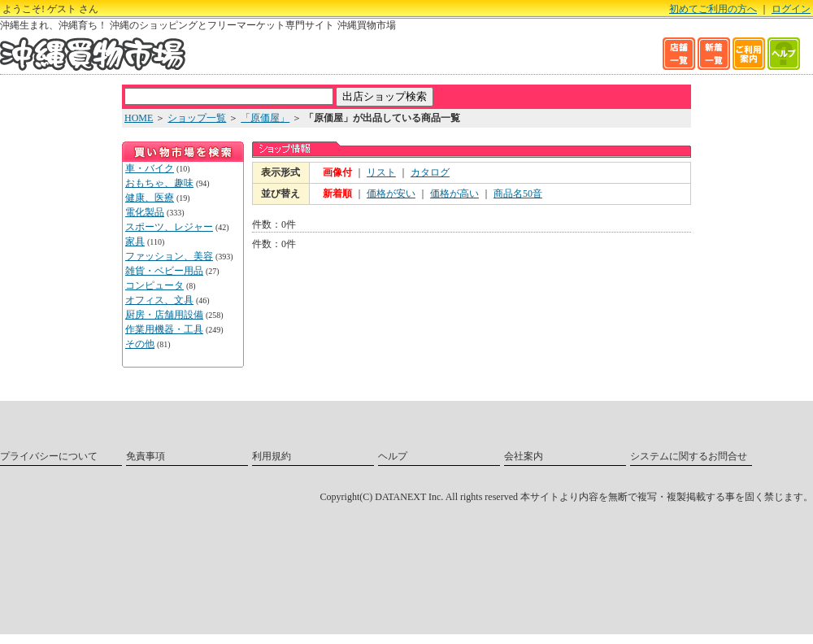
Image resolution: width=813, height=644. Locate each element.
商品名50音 (518, 194)
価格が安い (391, 194)
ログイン (791, 9)
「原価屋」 (265, 118)
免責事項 (146, 456)
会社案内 (524, 456)
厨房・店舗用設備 (164, 315)
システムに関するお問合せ (689, 456)
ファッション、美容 (169, 256)
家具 (135, 241)
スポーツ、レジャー (169, 227)
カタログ (430, 172)
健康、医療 (150, 198)
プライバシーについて (49, 456)
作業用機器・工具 (164, 329)
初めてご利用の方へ (713, 9)
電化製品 (145, 212)
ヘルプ (393, 456)
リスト (381, 172)
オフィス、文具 (159, 300)
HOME (139, 118)
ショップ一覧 (197, 118)
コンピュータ (154, 285)
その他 (140, 344)
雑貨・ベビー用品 (164, 271)
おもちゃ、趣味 (159, 183)
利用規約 (272, 456)
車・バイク (150, 168)
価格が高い (454, 194)
